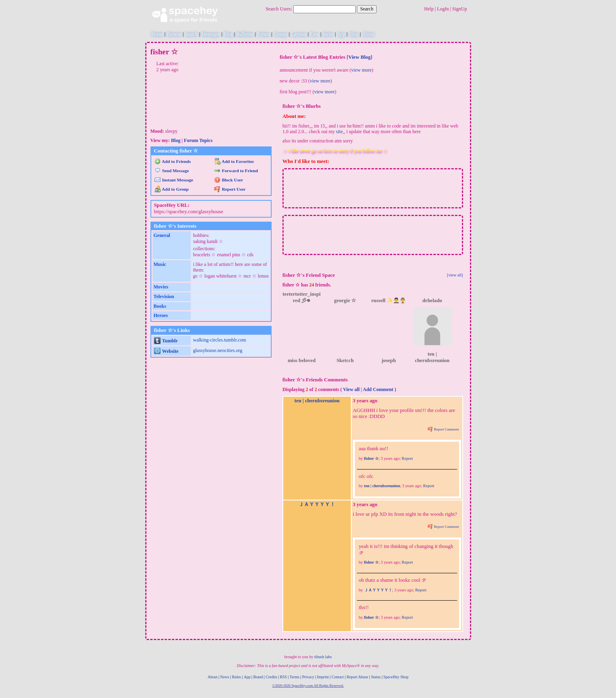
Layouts (299, 34)
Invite (328, 34)
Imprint (323, 677)
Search (367, 9)
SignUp (460, 9)
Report (407, 458)
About (368, 34)
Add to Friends (173, 161)
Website (166, 351)
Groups (280, 34)
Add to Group (172, 189)
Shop (354, 34)
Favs (314, 34)
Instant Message (174, 180)
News (225, 677)
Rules (237, 677)
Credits (271, 677)
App (341, 34)
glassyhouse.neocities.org (218, 350)
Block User (229, 180)
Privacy (308, 677)
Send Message (172, 171)
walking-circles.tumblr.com (220, 340)
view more (362, 70)
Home (158, 34)
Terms (295, 677)
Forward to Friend (236, 171)
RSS (283, 677)
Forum (264, 34)
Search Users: (279, 9)
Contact (338, 677)
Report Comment (443, 429)
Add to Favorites (234, 161)
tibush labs (323, 657)
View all (351, 389)
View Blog (360, 57)
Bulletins (245, 34)
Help (429, 9)
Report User (230, 189)
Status (376, 677)
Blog (228, 34)
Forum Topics (198, 140)
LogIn (443, 9)
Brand (258, 677)
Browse (174, 34)
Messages (211, 34)
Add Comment (378, 389)
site (339, 132)
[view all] (455, 275)
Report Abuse (357, 677)
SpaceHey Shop (396, 677)
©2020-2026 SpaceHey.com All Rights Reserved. (308, 686)
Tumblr (166, 341)
